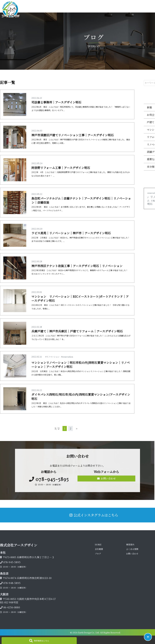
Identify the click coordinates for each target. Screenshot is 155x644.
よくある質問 (132, 549)
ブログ (98, 554)
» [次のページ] (77, 428)
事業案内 (130, 545)
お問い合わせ (106, 478)
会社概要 (99, 549)
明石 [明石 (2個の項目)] (150, 204)
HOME (98, 545)
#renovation (67, 357)
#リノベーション (52, 357)
